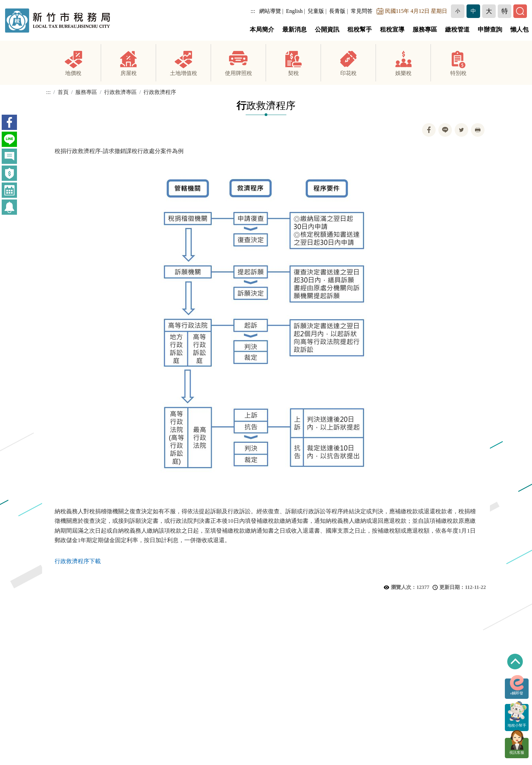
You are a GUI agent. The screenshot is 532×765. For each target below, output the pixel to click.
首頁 (63, 92)
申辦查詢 (490, 30)
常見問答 (362, 11)
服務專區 (425, 30)
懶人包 (519, 30)
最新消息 (294, 30)
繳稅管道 (457, 30)
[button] (458, 11)
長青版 (337, 11)
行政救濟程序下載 (78, 562)
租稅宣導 (392, 30)
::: (253, 11)
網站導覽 (270, 11)
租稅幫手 (360, 30)
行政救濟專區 (120, 92)
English (294, 11)
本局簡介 (262, 30)
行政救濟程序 (160, 92)
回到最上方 (515, 662)
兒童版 (316, 11)
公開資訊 (327, 30)
